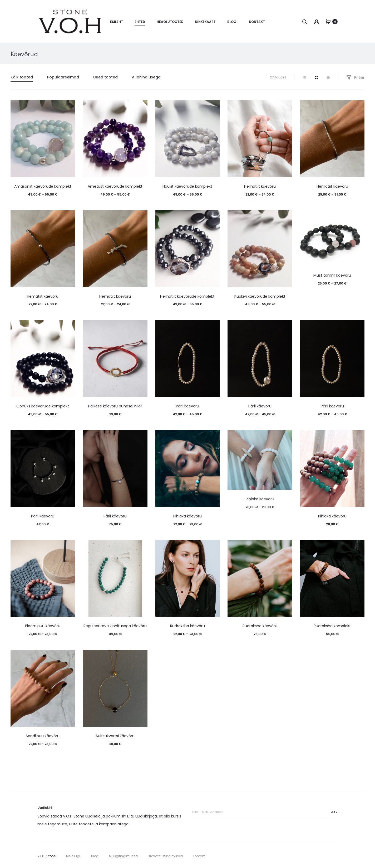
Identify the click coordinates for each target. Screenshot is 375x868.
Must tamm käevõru (332, 275)
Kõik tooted (22, 77)
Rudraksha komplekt (332, 626)
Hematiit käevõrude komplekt (187, 296)
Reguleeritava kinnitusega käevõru (115, 626)
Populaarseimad (63, 77)
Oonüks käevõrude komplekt (43, 406)
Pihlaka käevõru (187, 516)
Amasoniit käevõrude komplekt (43, 186)
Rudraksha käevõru (187, 626)
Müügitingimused (123, 856)
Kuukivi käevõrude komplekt (260, 296)
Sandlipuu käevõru (43, 736)
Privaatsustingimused (165, 856)
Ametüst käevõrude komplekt (115, 186)
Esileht (117, 22)
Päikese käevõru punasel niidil (115, 406)
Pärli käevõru (187, 406)
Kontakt (257, 22)
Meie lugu (74, 856)
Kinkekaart (205, 22)
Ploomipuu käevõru (43, 626)
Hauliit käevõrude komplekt (187, 186)
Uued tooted (105, 77)
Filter (355, 78)
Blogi (232, 22)
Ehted (140, 22)
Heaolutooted (170, 22)
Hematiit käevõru (260, 186)
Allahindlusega (146, 77)
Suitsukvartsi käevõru (115, 736)
